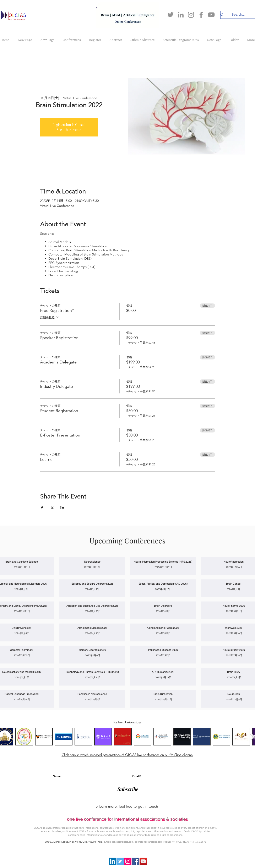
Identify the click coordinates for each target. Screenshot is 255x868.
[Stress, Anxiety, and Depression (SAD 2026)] (163, 584)
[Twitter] (171, 15)
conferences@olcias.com (149, 842)
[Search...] (238, 15)
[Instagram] (191, 15)
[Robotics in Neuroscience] (92, 694)
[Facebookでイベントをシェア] (42, 508)
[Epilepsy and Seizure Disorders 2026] (92, 584)
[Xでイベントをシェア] (52, 508)
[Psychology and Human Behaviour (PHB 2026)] (92, 672)
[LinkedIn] (181, 15)
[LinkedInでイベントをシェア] (62, 508)
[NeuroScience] (92, 562)
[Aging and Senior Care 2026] (163, 628)
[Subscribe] (128, 789)
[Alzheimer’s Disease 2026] (92, 628)
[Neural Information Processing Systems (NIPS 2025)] (163, 562)
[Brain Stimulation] (163, 694)
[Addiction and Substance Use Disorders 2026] (92, 606)
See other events (69, 130)
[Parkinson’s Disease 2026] (163, 650)
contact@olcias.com (123, 842)
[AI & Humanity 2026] (163, 672)
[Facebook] (201, 15)
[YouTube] (211, 15)
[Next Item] (252, 736)
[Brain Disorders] (163, 606)
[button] (72, 40)
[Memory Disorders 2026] (92, 650)
